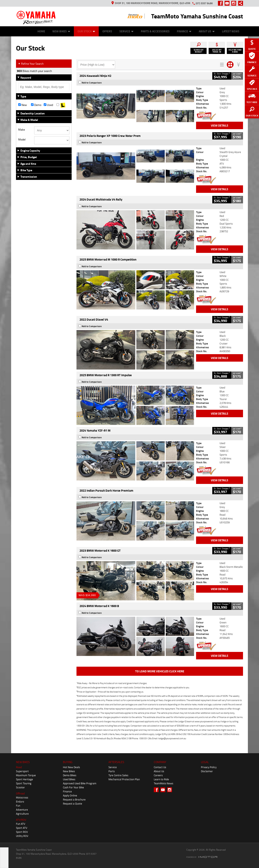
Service (126, 31)
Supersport (22, 771)
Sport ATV (22, 828)
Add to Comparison (92, 83)
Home (41, 31)
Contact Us (160, 767)
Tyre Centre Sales (118, 775)
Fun (18, 806)
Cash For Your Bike (73, 787)
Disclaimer (207, 771)
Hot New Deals (71, 767)
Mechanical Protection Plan (124, 779)
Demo (36, 105)
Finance (184, 31)
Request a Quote (73, 804)
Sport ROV (22, 832)
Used (48, 105)
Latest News (231, 31)
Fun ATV (21, 824)
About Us (207, 31)
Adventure (22, 810)
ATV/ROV (21, 820)
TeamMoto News (163, 783)
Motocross (22, 797)
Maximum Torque (26, 775)
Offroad (20, 793)
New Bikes (61, 31)
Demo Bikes (70, 775)
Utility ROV (22, 836)
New (23, 105)
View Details (220, 125)
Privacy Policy (209, 767)
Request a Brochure (74, 799)
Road (19, 767)
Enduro (20, 801)
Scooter (20, 787)
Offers (107, 31)
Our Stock (86, 31)
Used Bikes (69, 779)
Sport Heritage (24, 779)
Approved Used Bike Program (80, 783)
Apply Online (70, 795)
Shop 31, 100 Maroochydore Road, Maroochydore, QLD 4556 (151, 3)
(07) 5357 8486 (204, 3)
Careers (158, 775)
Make (22, 130)
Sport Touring (24, 783)
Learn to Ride (161, 779)
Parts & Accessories (155, 31)
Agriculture (22, 814)
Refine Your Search (31, 64)
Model (22, 139)
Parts (112, 771)
